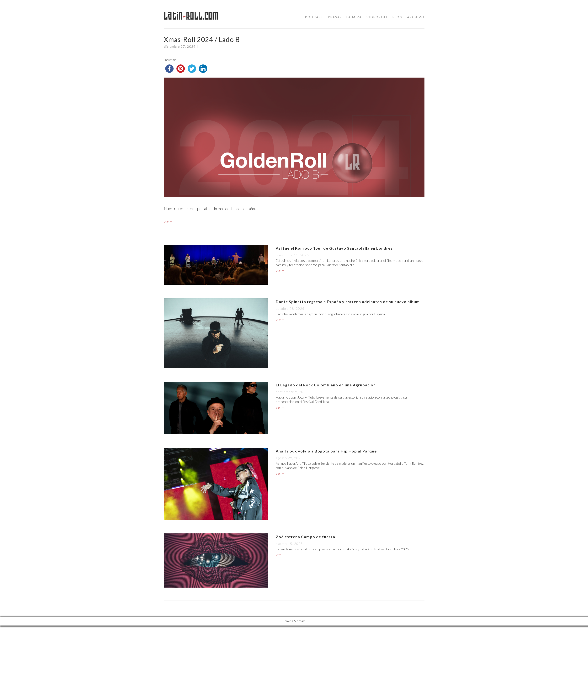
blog (397, 17)
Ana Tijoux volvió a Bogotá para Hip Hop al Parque (326, 451)
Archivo (416, 17)
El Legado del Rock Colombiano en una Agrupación (326, 385)
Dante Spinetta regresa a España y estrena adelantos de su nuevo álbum (348, 302)
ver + (168, 221)
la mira (354, 17)
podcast (314, 17)
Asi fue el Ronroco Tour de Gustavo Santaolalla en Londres (334, 248)
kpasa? (335, 17)
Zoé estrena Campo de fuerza (305, 537)
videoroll (377, 17)
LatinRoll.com (191, 16)
